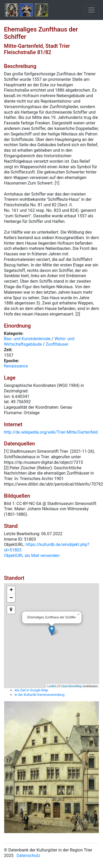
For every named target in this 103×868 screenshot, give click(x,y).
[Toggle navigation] (91, 10)
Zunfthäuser (57, 344)
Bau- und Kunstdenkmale (27, 339)
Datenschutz (28, 856)
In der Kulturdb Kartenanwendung (40, 695)
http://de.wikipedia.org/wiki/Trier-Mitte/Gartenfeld (51, 432)
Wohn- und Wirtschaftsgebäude (39, 341)
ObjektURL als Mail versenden (32, 556)
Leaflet (52, 686)
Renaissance (16, 366)
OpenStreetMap (72, 686)
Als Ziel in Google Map (31, 690)
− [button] (11, 598)
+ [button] (11, 590)
